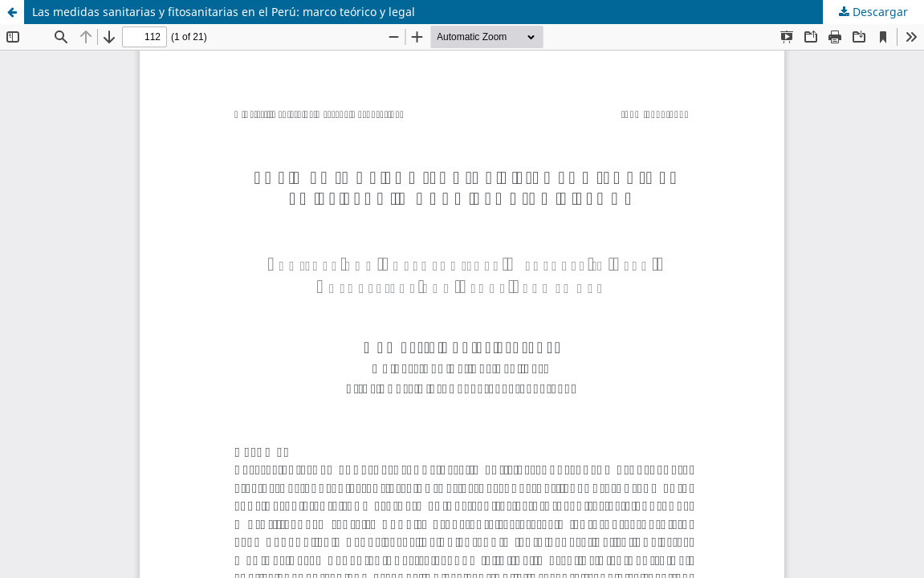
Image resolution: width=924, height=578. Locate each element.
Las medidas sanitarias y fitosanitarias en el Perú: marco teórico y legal (224, 12)
